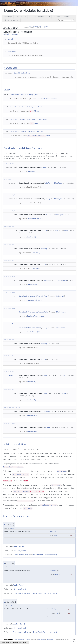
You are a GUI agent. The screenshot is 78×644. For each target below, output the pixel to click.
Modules (32, 17)
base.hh (11, 39)
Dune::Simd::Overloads (22, 73)
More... (56, 99)
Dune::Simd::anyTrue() (21, 555)
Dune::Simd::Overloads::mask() (45, 555)
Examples (15, 20)
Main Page (8, 17)
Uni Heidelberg (50, 639)
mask (66, 230)
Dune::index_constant (37, 136)
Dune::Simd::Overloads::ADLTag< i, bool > (25, 95)
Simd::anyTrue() (33, 284)
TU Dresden (41, 639)
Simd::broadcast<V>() (35, 219)
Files (6, 21)
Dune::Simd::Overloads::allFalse (30, 328)
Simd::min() (36, 268)
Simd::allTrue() (32, 300)
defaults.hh (12, 51)
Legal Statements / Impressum (23, 639)
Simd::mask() (32, 382)
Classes (67, 17)
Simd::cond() (31, 237)
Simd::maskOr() (33, 415)
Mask (57, 230)
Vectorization (14, 34)
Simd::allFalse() (32, 332)
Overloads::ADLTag (21, 475)
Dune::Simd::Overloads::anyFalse (30, 312)
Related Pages (21, 17)
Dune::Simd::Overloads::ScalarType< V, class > (26, 107)
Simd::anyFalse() (33, 316)
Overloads (61, 471)
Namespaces (44, 17)
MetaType (58, 183)
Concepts (57, 17)
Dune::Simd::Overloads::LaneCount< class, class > (27, 131)
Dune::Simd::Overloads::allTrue (30, 296)
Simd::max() (36, 253)
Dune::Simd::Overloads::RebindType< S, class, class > (28, 119)
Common (6, 34)
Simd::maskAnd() (33, 431)
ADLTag (44, 167)
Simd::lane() (31, 171)
